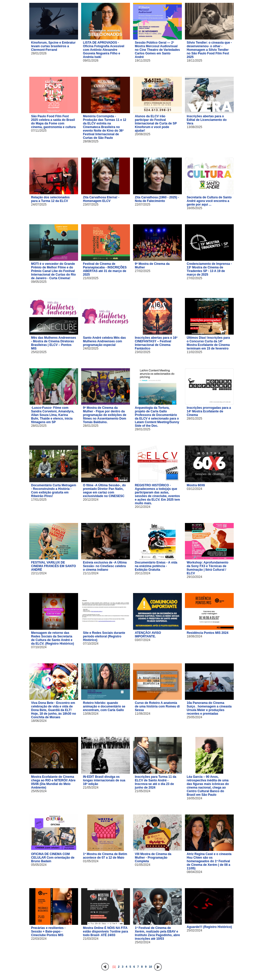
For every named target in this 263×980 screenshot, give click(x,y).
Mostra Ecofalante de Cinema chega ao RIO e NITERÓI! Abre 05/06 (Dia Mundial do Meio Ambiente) (53, 782)
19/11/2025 (143, 61)
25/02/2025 (39, 352)
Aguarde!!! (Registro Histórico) (209, 927)
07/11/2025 (39, 131)
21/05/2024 (91, 788)
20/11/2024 (143, 573)
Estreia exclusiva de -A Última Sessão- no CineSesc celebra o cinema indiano (105, 566)
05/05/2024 (39, 865)
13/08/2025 (194, 127)
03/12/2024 (194, 489)
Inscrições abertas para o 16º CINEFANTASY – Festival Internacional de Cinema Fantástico (156, 343)
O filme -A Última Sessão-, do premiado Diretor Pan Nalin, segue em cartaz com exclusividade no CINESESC (104, 491)
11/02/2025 (194, 352)
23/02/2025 (143, 352)
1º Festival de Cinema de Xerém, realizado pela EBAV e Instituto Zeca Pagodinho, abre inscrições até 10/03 (157, 933)
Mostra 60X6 (196, 485)
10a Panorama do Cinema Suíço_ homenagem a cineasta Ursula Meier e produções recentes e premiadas (209, 708)
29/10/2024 (194, 577)
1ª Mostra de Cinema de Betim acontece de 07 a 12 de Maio (105, 856)
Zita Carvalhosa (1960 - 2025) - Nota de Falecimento (157, 199)
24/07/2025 (39, 205)
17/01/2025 (39, 500)
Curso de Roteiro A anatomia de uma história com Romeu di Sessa (157, 706)
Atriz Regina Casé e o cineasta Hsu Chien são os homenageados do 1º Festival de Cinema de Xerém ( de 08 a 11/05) (209, 861)
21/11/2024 (91, 573)
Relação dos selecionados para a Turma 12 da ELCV (50, 199)
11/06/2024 (143, 714)
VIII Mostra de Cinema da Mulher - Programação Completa (153, 858)
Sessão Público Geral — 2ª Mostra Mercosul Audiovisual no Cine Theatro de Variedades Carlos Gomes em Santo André (157, 50)
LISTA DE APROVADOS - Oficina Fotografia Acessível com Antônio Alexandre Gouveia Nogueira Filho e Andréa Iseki (104, 50)
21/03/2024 (91, 939)
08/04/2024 (194, 872)
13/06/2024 (91, 714)
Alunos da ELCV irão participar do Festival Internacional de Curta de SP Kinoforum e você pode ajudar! (156, 123)
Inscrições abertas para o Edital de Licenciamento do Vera (207, 120)
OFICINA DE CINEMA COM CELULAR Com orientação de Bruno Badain (53, 858)
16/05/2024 (194, 798)
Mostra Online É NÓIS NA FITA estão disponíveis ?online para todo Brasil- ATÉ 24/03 (105, 932)
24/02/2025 (91, 348)
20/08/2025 (143, 134)
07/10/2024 (39, 647)
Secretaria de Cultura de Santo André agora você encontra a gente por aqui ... (209, 201)
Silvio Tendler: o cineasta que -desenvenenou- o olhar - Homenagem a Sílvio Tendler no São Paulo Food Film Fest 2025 (209, 50)
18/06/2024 (194, 636)
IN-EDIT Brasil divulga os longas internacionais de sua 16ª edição (104, 780)
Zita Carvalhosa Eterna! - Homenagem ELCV (101, 199)
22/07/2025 (143, 205)
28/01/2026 (39, 53)
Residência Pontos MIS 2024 (208, 633)
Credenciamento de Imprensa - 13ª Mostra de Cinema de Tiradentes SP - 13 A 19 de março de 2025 (209, 269)
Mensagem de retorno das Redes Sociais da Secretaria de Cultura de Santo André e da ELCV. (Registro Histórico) (53, 638)
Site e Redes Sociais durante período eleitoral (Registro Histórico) (104, 636)
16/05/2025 (194, 208)
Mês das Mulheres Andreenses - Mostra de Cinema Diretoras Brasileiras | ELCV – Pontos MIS (54, 343)
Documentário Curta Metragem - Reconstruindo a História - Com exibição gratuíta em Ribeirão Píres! (54, 491)
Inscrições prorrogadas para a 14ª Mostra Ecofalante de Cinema (209, 411)
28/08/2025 (91, 141)
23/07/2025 (91, 205)
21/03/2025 (91, 278)
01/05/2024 (91, 861)
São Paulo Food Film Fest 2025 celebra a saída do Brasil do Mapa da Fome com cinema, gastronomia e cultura (53, 122)
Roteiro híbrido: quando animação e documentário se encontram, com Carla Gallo (104, 706)
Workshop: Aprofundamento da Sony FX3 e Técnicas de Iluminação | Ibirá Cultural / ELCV (208, 568)
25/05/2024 (194, 717)
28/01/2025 (39, 426)
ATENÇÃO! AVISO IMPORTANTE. (148, 635)
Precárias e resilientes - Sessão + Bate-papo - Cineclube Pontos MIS (48, 932)
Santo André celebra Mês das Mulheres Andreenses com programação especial (104, 341)
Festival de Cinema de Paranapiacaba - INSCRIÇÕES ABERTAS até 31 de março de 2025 (105, 269)
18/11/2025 (194, 61)
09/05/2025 (39, 282)
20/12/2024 (91, 500)
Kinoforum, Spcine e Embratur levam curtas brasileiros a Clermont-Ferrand (53, 46)
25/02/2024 (143, 942)
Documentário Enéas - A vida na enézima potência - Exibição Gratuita (156, 566)
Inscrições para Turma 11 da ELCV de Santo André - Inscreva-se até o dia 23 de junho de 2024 (156, 782)
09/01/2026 (91, 61)
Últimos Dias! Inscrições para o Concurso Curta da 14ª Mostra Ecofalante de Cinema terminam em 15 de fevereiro (208, 343)
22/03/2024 (39, 939)
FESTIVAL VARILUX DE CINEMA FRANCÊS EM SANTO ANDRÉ (54, 566)
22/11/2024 (39, 573)
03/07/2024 (143, 640)
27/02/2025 (143, 271)
